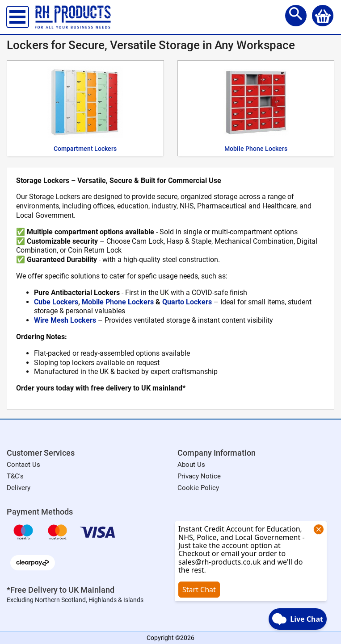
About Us (191, 465)
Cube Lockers (56, 302)
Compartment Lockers (85, 149)
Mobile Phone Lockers (256, 149)
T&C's (15, 476)
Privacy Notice (199, 476)
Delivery (19, 488)
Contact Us (23, 465)
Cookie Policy (198, 488)
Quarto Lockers (187, 302)
